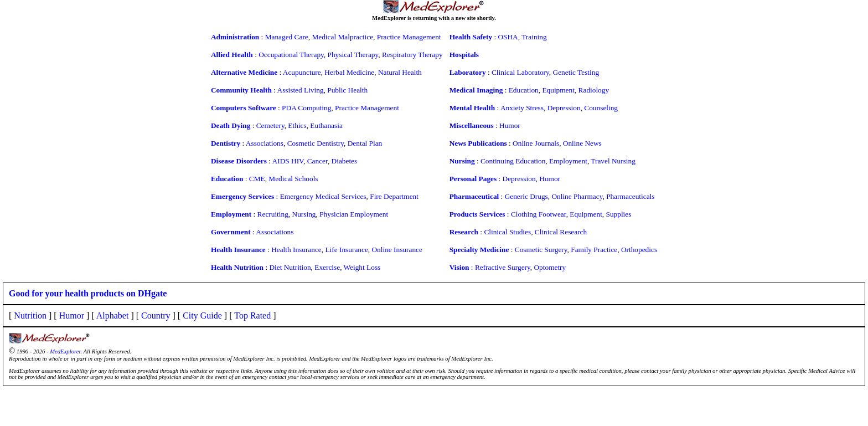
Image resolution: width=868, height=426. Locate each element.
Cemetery (270, 125)
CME (257, 179)
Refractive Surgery (503, 267)
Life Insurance (346, 250)
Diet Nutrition (290, 267)
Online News (582, 143)
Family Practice (594, 250)
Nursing (304, 214)
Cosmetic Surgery (541, 250)
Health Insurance (296, 250)
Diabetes (345, 161)
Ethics (297, 125)
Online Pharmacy (577, 196)
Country (156, 315)
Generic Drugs (526, 196)
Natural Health (400, 72)
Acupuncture (302, 72)
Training (534, 37)
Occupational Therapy (291, 55)
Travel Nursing (613, 161)
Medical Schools (293, 179)
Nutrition (30, 315)
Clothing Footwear (539, 214)
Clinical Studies (507, 232)
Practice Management (409, 37)
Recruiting (273, 214)
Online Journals (536, 143)
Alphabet (113, 315)
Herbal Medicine (349, 72)
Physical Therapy (353, 55)
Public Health (347, 90)
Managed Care (287, 37)
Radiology (594, 90)
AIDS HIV (288, 161)
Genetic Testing (576, 72)
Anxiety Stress (522, 108)
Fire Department (394, 196)
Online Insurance (397, 250)
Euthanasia (326, 125)
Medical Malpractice (342, 37)
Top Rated (252, 315)
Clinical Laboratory (520, 72)
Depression (564, 108)
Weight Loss (362, 267)
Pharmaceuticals (630, 196)
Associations (265, 143)
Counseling (601, 108)
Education (524, 90)
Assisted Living (301, 90)
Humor (510, 125)
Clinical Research (561, 232)
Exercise (327, 267)
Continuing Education (513, 161)
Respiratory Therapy (412, 55)
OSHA (508, 37)
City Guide (202, 315)
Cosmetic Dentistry (316, 143)
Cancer (317, 161)
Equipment (558, 90)
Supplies (619, 214)
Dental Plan (365, 143)
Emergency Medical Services (323, 196)
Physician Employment (354, 214)
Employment (568, 161)
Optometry (550, 267)
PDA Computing (306, 108)
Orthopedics (639, 250)
